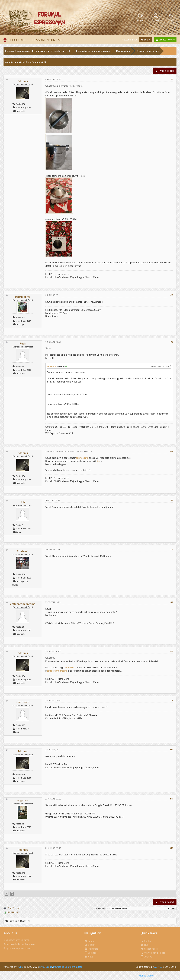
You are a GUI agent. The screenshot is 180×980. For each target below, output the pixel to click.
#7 (172, 602)
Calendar (91, 953)
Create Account (165, 40)
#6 (172, 549)
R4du (23, 343)
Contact (146, 941)
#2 (172, 295)
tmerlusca (23, 702)
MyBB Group (46, 967)
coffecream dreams (23, 604)
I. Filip (23, 502)
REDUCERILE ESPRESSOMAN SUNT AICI (36, 40)
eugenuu (23, 800)
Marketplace (123, 51)
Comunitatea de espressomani (93, 51)
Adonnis (23, 81)
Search (90, 945)
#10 (171, 750)
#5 (172, 500)
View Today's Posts (153, 953)
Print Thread (14, 908)
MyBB (20, 967)
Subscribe (13, 912)
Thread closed (164, 71)
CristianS (23, 551)
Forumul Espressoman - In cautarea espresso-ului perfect (38, 51)
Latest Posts (149, 949)
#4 (172, 451)
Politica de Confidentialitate (68, 967)
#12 (171, 848)
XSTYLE (158, 967)
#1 (172, 79)
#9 (172, 700)
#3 (172, 342)
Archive (146, 957)
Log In (145, 40)
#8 (172, 651)
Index (89, 941)
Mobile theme (146, 976)
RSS (145, 945)
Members (91, 949)
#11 (172, 799)
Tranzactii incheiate (148, 51)
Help (89, 957)
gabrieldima (23, 297)
